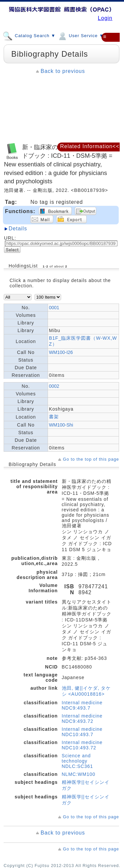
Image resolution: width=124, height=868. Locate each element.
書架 (54, 417)
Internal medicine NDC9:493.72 (82, 719)
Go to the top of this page (91, 459)
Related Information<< (90, 146)
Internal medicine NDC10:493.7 (82, 732)
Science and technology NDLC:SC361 (78, 761)
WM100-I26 (61, 352)
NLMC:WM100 (79, 774)
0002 (54, 386)
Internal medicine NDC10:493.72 (82, 745)
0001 (54, 308)
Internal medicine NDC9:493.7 (82, 705)
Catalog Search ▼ (29, 35)
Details (18, 229)
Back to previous (63, 71)
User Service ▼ (81, 35)
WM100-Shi (61, 425)
